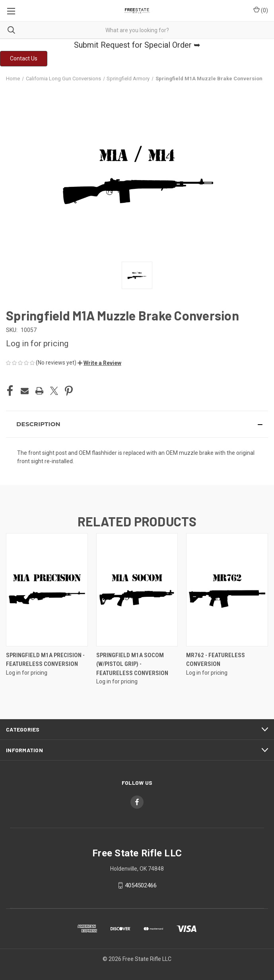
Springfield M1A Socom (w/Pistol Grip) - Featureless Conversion (132, 664)
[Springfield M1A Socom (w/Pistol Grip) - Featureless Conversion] (137, 590)
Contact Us (24, 58)
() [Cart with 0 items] (261, 10)
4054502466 (141, 885)
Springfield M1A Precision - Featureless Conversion (45, 660)
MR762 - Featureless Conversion (216, 660)
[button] (24, 59)
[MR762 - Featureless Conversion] (227, 590)
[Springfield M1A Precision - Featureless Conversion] (47, 590)
